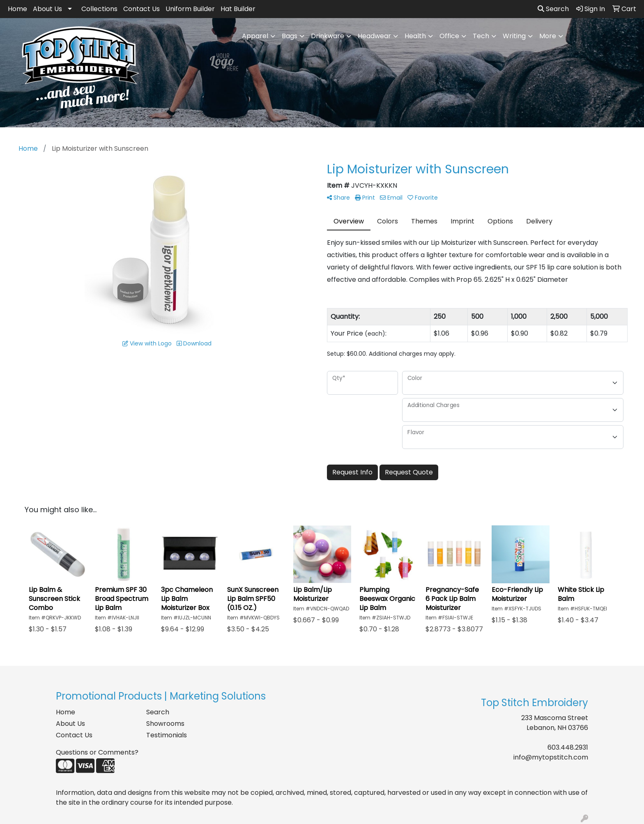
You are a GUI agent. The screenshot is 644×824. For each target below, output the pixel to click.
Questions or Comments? (97, 752)
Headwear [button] (374, 36)
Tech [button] (481, 36)
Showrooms (165, 724)
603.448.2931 (568, 747)
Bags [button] (290, 36)
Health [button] (415, 36)
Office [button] (449, 36)
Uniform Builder (190, 9)
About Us (47, 9)
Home (17, 9)
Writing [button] (514, 36)
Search (553, 9)
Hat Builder (238, 9)
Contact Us (141, 9)
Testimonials (167, 735)
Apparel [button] (255, 36)
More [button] (548, 36)
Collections (99, 9)
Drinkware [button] (328, 36)
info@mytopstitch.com (551, 757)
